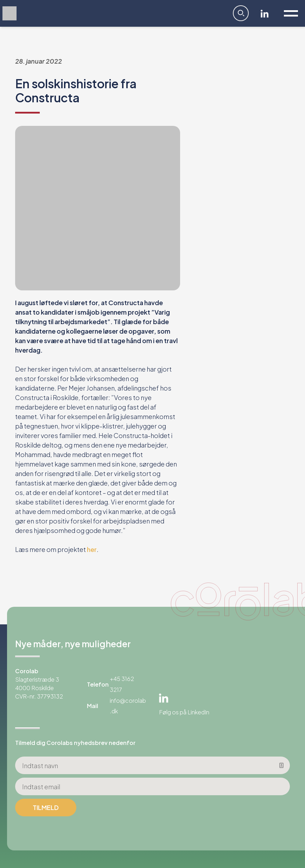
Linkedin (265, 13)
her (92, 549)
